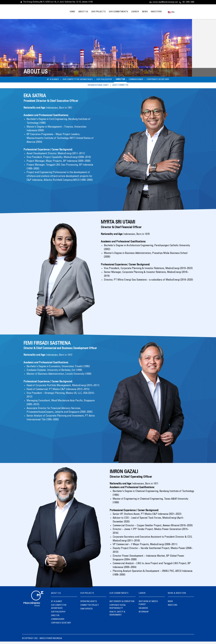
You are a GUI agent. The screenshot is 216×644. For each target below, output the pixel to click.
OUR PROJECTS (92, 12)
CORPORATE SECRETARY (174, 80)
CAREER (132, 12)
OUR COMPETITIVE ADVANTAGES (68, 80)
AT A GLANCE (36, 80)
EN (170, 12)
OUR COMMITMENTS (113, 12)
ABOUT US (75, 12)
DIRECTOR (124, 80)
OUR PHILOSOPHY (102, 80)
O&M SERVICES (86, 611)
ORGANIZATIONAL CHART (96, 87)
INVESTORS (156, 12)
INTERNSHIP (144, 614)
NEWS (143, 12)
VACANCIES (143, 611)
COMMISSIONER (145, 80)
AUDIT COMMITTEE (123, 87)
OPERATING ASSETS (89, 604)
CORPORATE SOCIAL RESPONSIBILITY (118, 609)
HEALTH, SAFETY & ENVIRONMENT (117, 616)
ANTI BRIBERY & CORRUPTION (122, 604)
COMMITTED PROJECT (90, 608)
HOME (63, 12)
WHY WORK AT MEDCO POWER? (148, 606)
